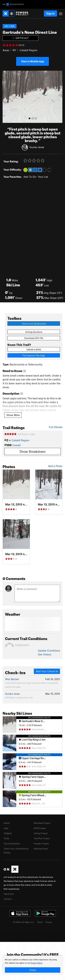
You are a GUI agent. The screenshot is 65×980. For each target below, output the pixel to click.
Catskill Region (29, 50)
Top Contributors (12, 844)
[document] (32, 965)
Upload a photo (34, 349)
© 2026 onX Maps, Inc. (24, 922)
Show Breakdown (32, 451)
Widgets (8, 833)
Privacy (49, 922)
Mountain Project (42, 823)
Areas (6, 50)
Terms (40, 922)
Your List (43, 177)
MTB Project (40, 828)
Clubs (6, 838)
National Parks (41, 849)
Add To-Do (30, 177)
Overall (16, 445)
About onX (9, 894)
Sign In (50, 13)
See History (44, 654)
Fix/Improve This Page (34, 355)
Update (49, 650)
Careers (8, 899)
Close (33, 970)
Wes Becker (12, 679)
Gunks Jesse (37, 147)
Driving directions (34, 332)
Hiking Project (41, 833)
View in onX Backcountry (34, 324)
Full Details (56, 427)
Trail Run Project (42, 838)
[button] (6, 97)
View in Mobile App (32, 61)
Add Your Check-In (47, 671)
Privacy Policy (36, 963)
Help (6, 828)
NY (14, 50)
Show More (13, 415)
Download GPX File (34, 338)
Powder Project (41, 844)
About (7, 823)
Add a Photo (55, 466)
